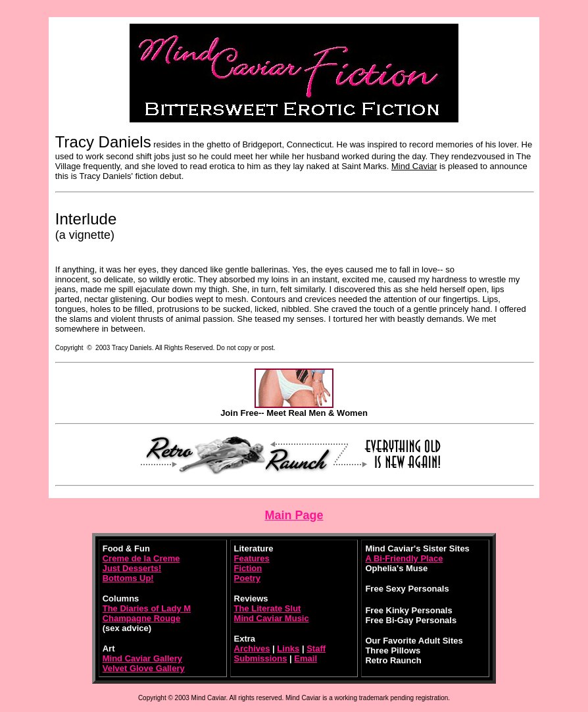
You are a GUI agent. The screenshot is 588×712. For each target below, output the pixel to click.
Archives (252, 648)
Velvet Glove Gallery (144, 668)
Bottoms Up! (128, 578)
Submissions (261, 658)
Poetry (247, 578)
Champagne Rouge (141, 618)
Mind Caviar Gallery (142, 658)
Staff (316, 648)
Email (306, 658)
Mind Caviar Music (272, 618)
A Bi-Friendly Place (404, 558)
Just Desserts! (132, 568)
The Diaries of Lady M (147, 608)
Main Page (294, 515)
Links (288, 648)
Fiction (248, 568)
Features (252, 558)
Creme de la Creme (141, 558)
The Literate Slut (268, 608)
